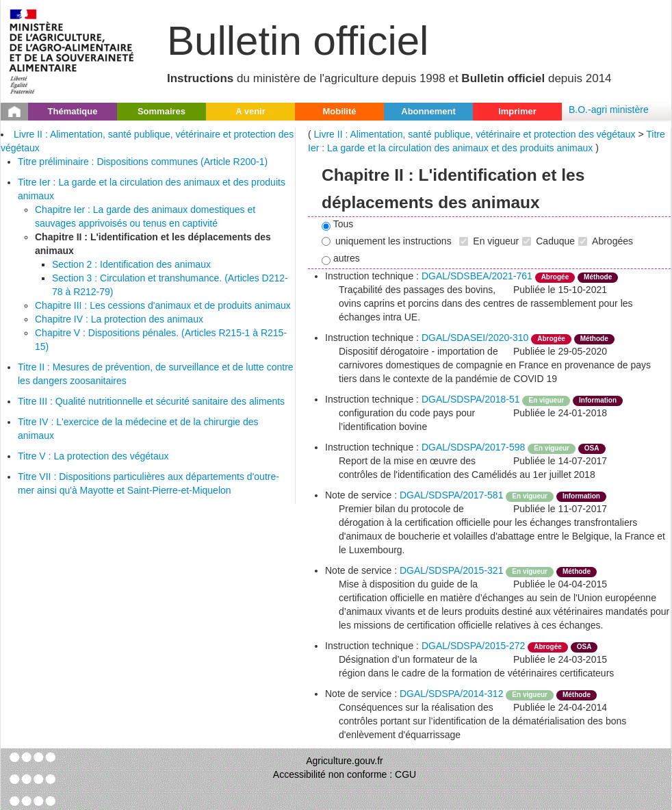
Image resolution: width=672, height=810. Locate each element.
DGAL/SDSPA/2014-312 (452, 694)
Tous (337, 225)
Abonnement (428, 111)
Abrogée (555, 277)
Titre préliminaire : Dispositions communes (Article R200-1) (143, 162)
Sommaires (161, 111)
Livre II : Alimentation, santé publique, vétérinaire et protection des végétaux (475, 134)
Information (598, 400)
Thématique (73, 111)
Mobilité (339, 111)
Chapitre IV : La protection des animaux (119, 319)
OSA (592, 448)
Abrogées (606, 241)
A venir (250, 111)
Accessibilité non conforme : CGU (345, 774)
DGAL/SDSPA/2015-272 (474, 646)
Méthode (598, 277)
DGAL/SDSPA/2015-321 (452, 570)
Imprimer (517, 111)
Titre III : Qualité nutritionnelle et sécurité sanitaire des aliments (151, 401)
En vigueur (489, 241)
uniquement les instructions (387, 241)
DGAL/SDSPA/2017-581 (452, 495)
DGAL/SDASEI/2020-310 (475, 338)
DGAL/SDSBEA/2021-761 (477, 276)
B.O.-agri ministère (609, 110)
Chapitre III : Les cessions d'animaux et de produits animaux (163, 305)
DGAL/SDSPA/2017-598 (474, 447)
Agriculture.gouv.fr (345, 761)
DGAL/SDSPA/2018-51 (471, 399)
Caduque (548, 241)
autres (341, 259)
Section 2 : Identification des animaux (131, 264)
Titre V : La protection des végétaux (93, 456)
